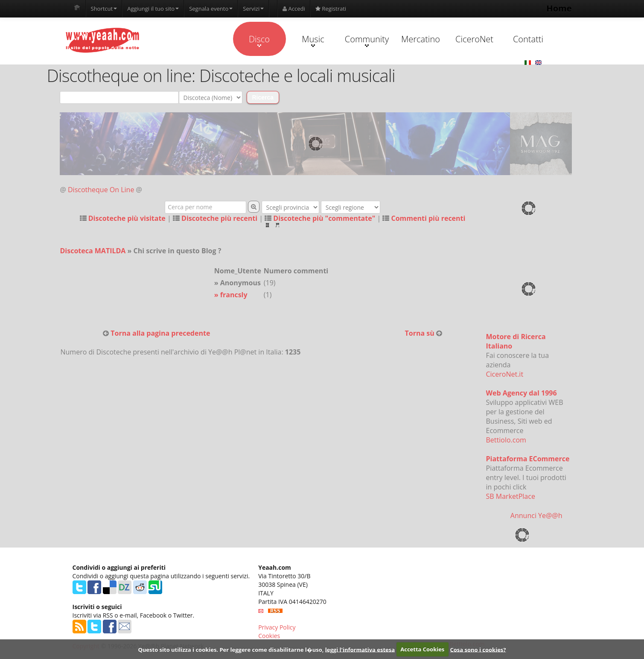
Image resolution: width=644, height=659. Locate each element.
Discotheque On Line (101, 190)
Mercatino (421, 39)
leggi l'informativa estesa (360, 649)
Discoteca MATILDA (93, 251)
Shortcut (104, 9)
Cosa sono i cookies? (478, 649)
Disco (259, 40)
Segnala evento (211, 9)
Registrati (331, 9)
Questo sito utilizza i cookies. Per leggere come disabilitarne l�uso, (231, 649)
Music (313, 40)
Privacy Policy (277, 627)
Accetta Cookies (422, 649)
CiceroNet (474, 39)
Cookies (269, 636)
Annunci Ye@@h (536, 515)
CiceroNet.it (505, 374)
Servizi (253, 9)
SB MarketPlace (511, 496)
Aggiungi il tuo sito (153, 9)
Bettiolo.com (506, 440)
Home (559, 8)
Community (367, 40)
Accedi (294, 9)
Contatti (528, 39)
